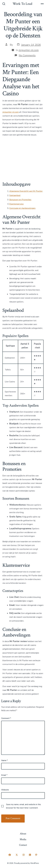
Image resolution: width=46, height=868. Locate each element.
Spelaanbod (15, 195)
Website (5, 790)
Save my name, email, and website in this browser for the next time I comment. (23, 806)
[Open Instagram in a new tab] (24, 855)
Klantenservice (16, 204)
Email (4, 775)
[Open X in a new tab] (17, 855)
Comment (6, 718)
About (23, 834)
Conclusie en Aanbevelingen (22, 208)
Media (23, 839)
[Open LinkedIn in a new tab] (30, 855)
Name (4, 760)
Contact (23, 845)
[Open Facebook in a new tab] (10, 855)
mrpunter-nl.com (29, 50)
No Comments (27, 55)
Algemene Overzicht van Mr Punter (26, 191)
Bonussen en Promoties (20, 200)
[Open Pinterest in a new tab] (36, 855)
